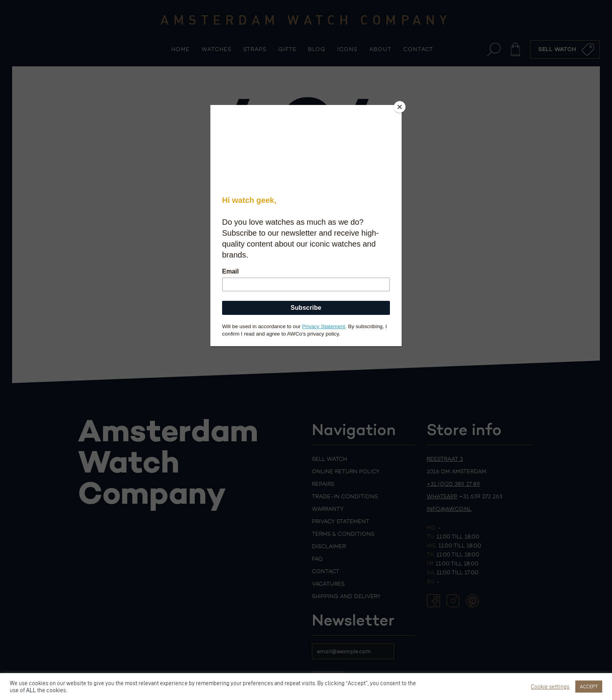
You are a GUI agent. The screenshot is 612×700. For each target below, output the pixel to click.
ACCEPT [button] (589, 686)
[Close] (400, 107)
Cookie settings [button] (550, 687)
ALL (31, 690)
